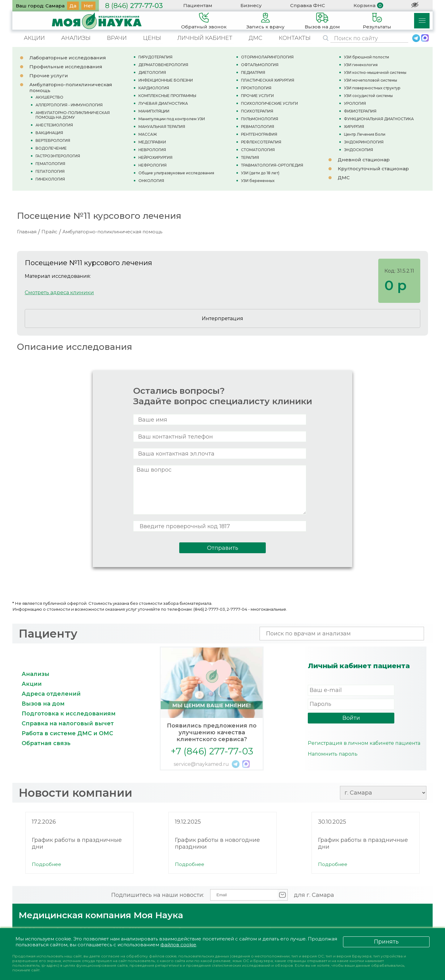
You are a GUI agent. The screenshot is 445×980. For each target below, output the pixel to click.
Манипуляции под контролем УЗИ (172, 119)
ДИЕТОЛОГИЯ (152, 72)
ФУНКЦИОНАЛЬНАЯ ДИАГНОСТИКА (379, 119)
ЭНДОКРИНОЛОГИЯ (364, 142)
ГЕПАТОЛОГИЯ (50, 171)
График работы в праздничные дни (77, 843)
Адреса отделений (51, 694)
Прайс (49, 232)
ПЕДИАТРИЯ (253, 72)
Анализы (36, 674)
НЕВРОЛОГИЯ (152, 150)
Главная (27, 232)
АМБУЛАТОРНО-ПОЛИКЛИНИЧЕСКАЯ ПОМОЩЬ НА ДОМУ (73, 115)
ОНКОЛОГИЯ (151, 181)
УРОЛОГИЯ (355, 103)
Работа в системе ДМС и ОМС (67, 733)
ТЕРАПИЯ (250, 157)
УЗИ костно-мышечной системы (375, 72)
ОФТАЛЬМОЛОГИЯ (260, 65)
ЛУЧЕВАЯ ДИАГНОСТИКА (163, 103)
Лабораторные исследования (68, 58)
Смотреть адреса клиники (59, 293)
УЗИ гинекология (361, 65)
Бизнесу (251, 5)
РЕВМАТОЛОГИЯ (258, 127)
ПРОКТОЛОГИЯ (256, 88)
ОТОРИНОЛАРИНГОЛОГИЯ (267, 57)
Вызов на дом (43, 704)
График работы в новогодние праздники (217, 843)
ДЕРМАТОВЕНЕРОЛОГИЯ (163, 65)
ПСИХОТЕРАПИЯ (257, 111)
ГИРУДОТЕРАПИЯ (155, 57)
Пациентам (198, 5)
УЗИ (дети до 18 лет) (260, 173)
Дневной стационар (364, 160)
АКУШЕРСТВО (49, 97)
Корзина (364, 5)
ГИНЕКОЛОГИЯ (50, 179)
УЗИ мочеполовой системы (371, 80)
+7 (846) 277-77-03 (212, 751)
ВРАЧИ (117, 38)
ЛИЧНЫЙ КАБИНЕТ (205, 38)
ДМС (256, 38)
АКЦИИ (34, 38)
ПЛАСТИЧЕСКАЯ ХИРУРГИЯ (268, 80)
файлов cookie (178, 945)
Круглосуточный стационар (373, 169)
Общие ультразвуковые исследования (176, 173)
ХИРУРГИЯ (354, 127)
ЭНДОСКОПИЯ (358, 150)
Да (73, 6)
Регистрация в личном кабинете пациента (364, 743)
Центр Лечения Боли (365, 134)
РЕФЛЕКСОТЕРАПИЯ (261, 142)
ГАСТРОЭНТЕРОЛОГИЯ (58, 156)
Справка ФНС (308, 5)
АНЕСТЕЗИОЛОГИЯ (54, 125)
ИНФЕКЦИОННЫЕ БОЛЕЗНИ (166, 80)
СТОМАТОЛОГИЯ (258, 150)
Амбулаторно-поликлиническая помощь (112, 232)
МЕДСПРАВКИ (152, 142)
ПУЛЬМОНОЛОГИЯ (260, 119)
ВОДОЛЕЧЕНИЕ (51, 148)
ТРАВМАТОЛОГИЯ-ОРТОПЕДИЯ (272, 165)
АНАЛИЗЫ (76, 38)
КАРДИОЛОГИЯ (154, 88)
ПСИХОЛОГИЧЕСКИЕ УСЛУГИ (269, 103)
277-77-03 (134, 6)
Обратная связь (46, 743)
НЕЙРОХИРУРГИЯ (155, 157)
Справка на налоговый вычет (68, 723)
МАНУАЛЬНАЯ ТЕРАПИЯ (162, 127)
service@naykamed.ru (201, 764)
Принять (386, 942)
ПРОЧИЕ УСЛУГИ (257, 96)
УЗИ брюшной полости (367, 57)
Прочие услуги (49, 76)
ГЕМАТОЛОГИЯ (50, 164)
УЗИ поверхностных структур (372, 88)
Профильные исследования (66, 67)
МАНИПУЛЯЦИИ (154, 111)
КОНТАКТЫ (295, 38)
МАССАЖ (148, 134)
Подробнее (47, 864)
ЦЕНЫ (152, 38)
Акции (32, 684)
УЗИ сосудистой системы (368, 96)
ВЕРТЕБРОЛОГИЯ (53, 140)
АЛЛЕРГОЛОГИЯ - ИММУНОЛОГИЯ (69, 105)
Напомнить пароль (333, 754)
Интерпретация (222, 318)
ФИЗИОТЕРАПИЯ (360, 111)
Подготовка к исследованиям (69, 714)
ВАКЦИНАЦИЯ (49, 133)
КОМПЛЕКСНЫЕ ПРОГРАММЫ (167, 96)
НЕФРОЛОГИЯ (153, 165)
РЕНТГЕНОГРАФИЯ (259, 134)
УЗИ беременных (258, 181)
